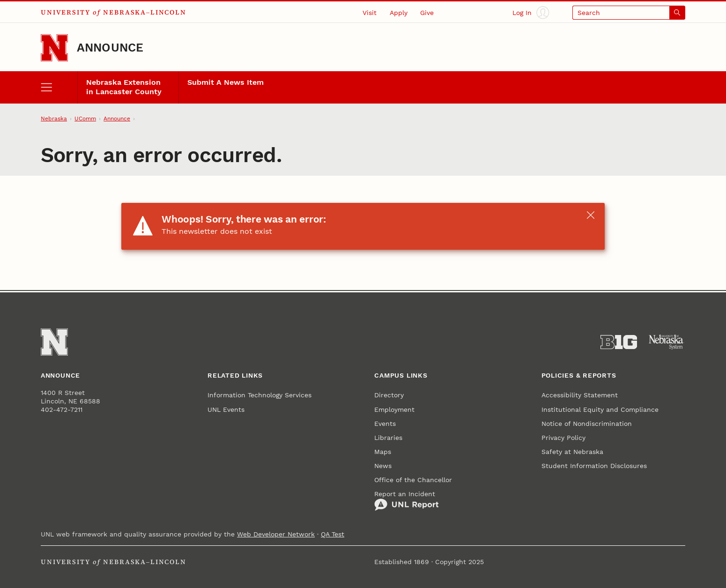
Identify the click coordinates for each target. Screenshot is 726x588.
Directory (389, 395)
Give (427, 13)
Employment (394, 409)
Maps (383, 452)
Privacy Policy (563, 438)
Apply (399, 13)
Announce (110, 48)
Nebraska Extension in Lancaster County (124, 87)
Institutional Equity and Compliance (600, 409)
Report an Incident (407, 501)
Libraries (388, 438)
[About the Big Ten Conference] (619, 342)
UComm (85, 119)
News (383, 466)
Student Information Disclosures (594, 466)
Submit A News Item (226, 82)
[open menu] (59, 87)
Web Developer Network (276, 534)
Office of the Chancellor (413, 480)
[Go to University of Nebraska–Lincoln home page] (54, 48)
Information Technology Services (259, 395)
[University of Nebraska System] (667, 342)
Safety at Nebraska (572, 452)
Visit (370, 13)
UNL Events (226, 409)
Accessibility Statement (580, 395)
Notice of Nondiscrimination (587, 424)
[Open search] (629, 12)
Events (385, 424)
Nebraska (54, 119)
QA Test (333, 534)
